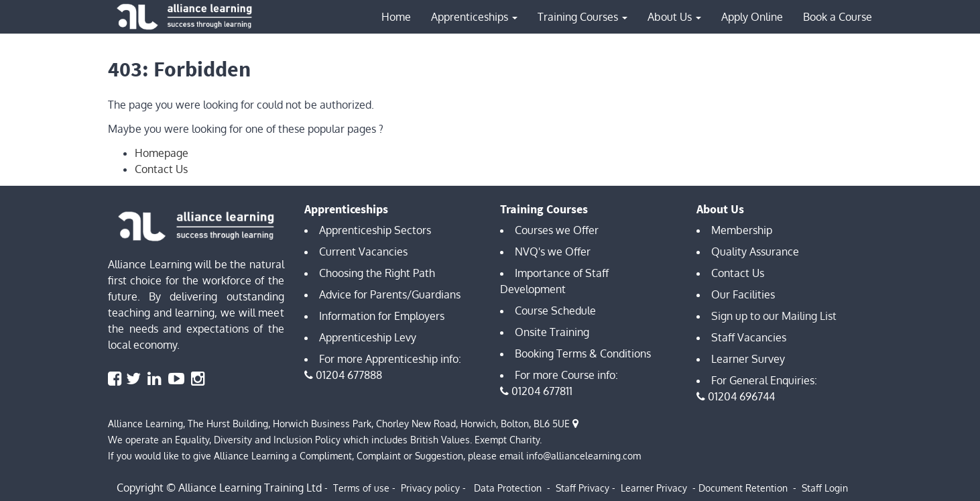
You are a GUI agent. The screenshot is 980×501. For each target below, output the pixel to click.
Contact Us (161, 169)
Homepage (162, 153)
